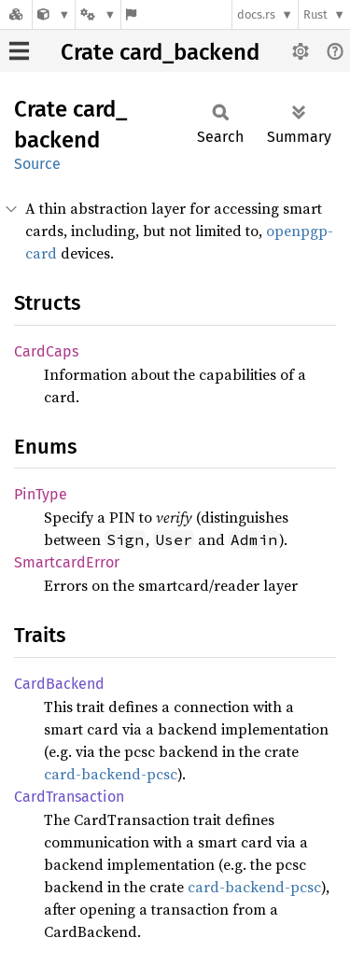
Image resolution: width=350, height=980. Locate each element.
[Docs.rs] (16, 14)
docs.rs (256, 14)
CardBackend (59, 684)
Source (37, 164)
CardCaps (46, 351)
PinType (41, 494)
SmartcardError (67, 562)
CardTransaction (69, 797)
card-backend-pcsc (111, 774)
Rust (315, 14)
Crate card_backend (160, 52)
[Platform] (98, 14)
